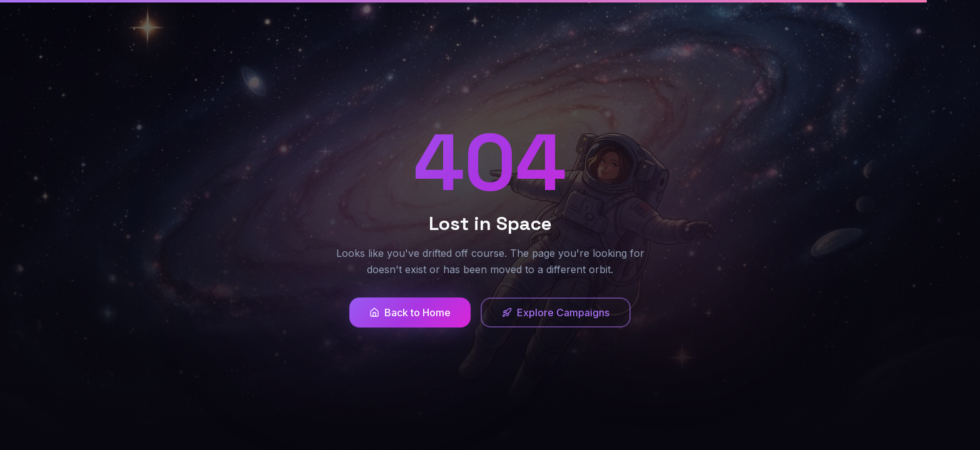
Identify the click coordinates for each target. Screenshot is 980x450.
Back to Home (410, 312)
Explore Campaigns (556, 312)
